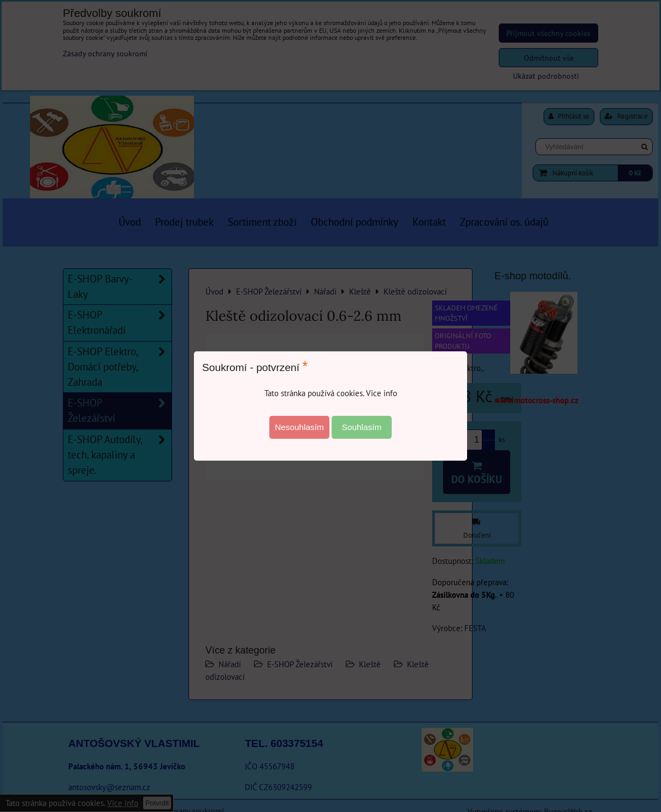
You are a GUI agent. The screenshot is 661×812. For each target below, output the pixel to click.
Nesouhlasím (299, 427)
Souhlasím (362, 427)
